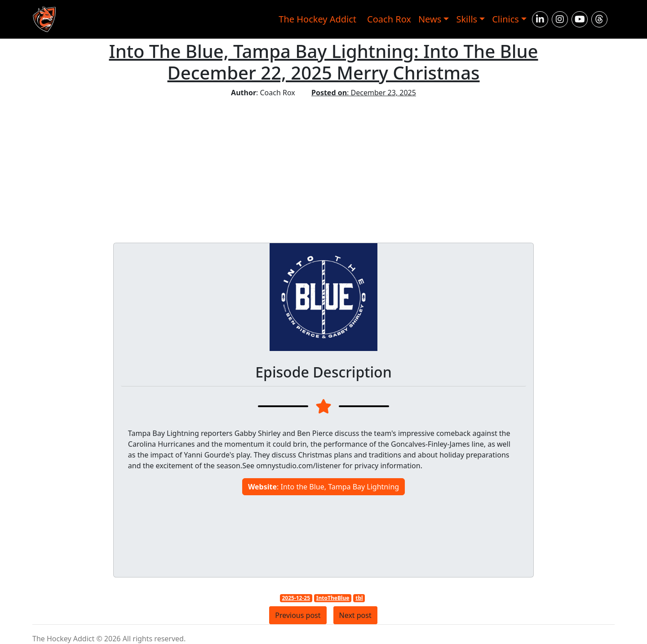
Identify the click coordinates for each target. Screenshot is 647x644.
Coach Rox (389, 19)
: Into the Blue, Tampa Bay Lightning (323, 487)
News (430, 19)
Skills (467, 19)
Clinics (505, 19)
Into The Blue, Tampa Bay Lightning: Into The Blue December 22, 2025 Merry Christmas (323, 62)
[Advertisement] (323, 165)
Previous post (298, 615)
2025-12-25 (296, 598)
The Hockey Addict (317, 19)
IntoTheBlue (333, 598)
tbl (359, 598)
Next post (355, 615)
